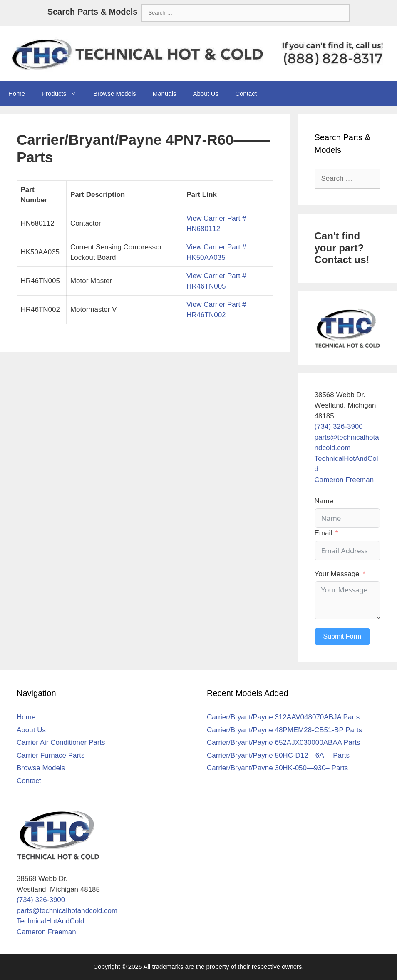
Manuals (165, 93)
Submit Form (342, 636)
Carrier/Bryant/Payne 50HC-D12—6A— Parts (278, 755)
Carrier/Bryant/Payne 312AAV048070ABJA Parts (283, 717)
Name (324, 501)
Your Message (337, 574)
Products (63, 94)
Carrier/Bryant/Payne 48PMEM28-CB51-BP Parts (284, 730)
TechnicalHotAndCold (51, 921)
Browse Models (115, 93)
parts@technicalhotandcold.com (67, 911)
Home (17, 93)
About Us (206, 93)
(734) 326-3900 (339, 427)
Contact (246, 93)
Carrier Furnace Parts (51, 755)
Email (324, 533)
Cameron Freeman (344, 480)
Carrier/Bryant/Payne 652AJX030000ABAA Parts (284, 742)
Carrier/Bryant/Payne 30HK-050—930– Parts (277, 768)
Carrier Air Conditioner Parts (61, 742)
